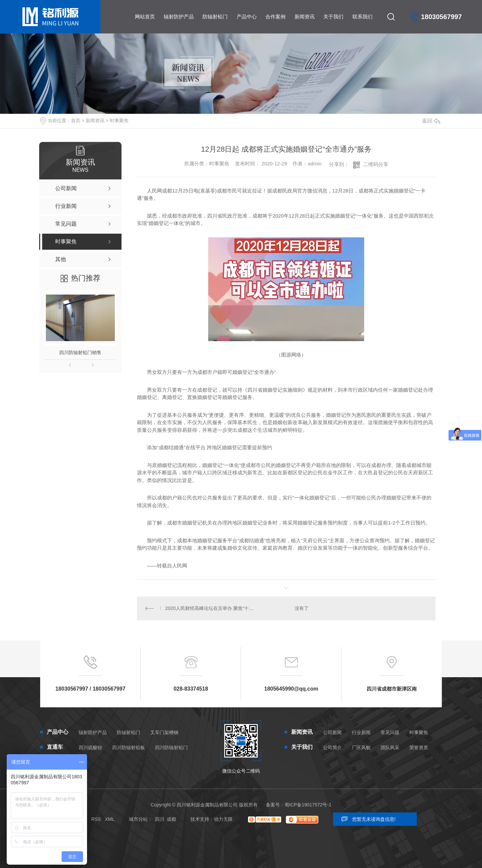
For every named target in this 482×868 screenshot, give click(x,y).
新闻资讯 (305, 17)
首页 (76, 121)
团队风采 (390, 747)
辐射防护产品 (179, 17)
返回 (431, 121)
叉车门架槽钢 (164, 732)
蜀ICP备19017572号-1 (308, 805)
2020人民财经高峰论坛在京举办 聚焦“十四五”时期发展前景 (212, 608)
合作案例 (275, 17)
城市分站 (138, 819)
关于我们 (333, 17)
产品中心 (247, 17)
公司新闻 (332, 732)
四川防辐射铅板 (129, 747)
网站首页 (145, 17)
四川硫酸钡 (90, 747)
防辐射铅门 (215, 17)
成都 (171, 819)
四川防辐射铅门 (171, 747)
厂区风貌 (361, 747)
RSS (96, 819)
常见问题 (390, 732)
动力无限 (223, 819)
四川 (160, 819)
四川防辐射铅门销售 (80, 352)
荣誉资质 (419, 747)
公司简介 (332, 747)
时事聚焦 (119, 121)
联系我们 (363, 17)
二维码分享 (376, 164)
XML (110, 819)
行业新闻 (361, 732)
